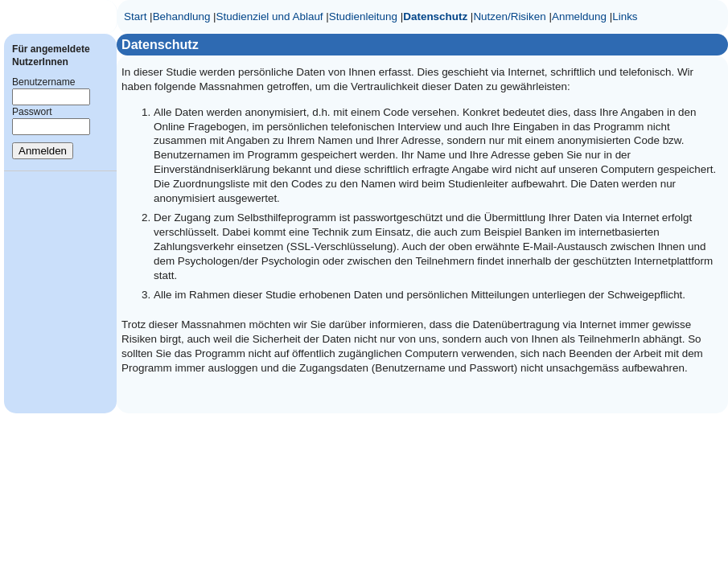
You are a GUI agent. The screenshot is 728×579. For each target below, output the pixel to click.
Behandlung (182, 16)
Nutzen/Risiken (509, 16)
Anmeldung (579, 16)
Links (625, 16)
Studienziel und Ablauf (270, 16)
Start (135, 16)
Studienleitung (363, 16)
